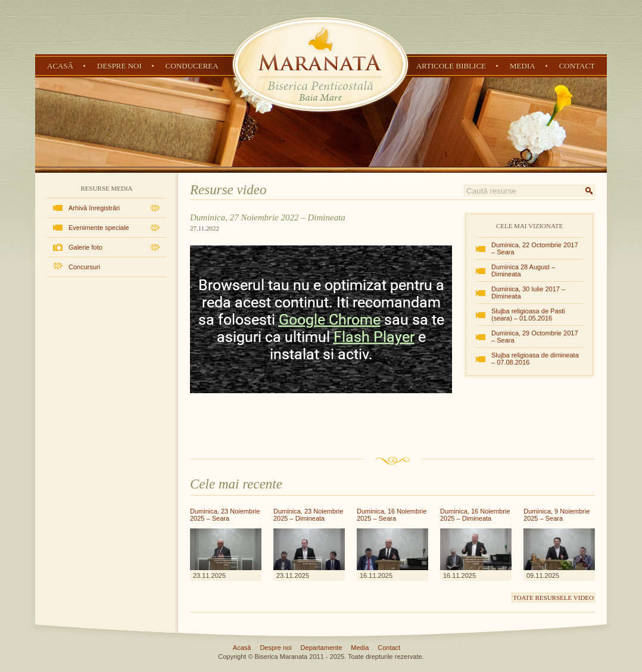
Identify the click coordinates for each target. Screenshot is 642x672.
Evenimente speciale (99, 228)
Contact (577, 66)
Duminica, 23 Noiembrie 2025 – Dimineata (308, 515)
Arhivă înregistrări (94, 208)
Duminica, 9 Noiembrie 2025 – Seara (557, 515)
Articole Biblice (451, 66)
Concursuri (84, 267)
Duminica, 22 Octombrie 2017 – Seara (535, 248)
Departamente (322, 648)
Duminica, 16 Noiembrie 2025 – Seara (392, 515)
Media (523, 66)
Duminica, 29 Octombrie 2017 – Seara (535, 337)
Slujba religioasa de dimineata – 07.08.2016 (535, 359)
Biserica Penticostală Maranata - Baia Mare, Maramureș (320, 64)
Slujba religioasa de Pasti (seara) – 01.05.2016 (528, 315)
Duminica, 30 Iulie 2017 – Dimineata (528, 293)
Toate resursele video (553, 598)
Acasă (60, 66)
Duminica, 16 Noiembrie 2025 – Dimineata (475, 515)
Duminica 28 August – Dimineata (523, 270)
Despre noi (119, 66)
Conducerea (192, 66)
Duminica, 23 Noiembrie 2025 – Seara (225, 515)
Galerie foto (85, 247)
